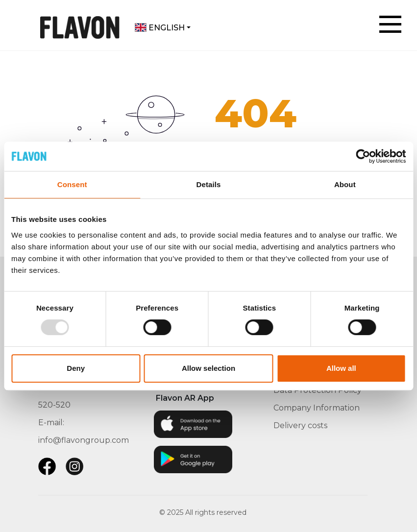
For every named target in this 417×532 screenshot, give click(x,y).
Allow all (341, 368)
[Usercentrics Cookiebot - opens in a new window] (363, 156)
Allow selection (208, 368)
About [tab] (345, 184)
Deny (76, 368)
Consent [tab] (72, 184)
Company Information (317, 408)
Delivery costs (300, 425)
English (160, 28)
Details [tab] (209, 184)
